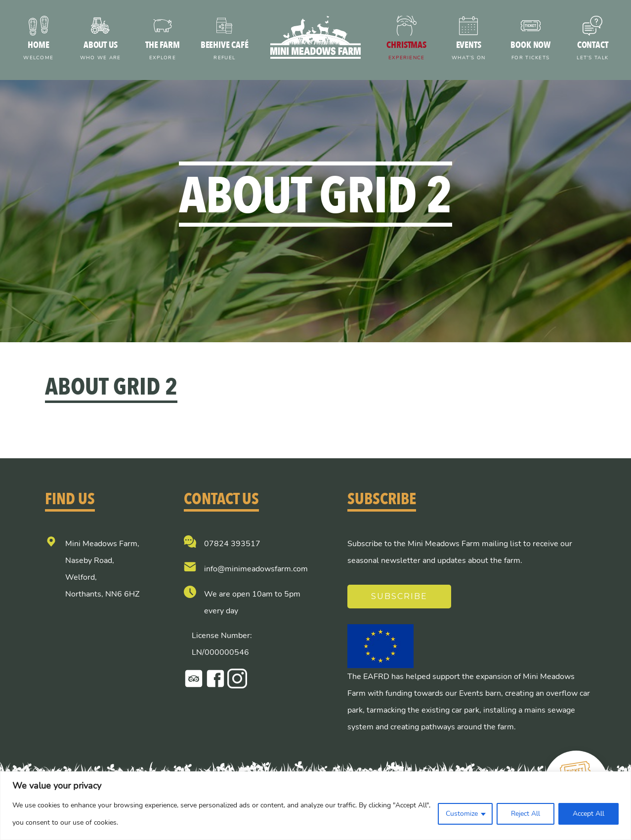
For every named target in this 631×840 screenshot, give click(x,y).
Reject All (526, 814)
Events (468, 52)
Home (39, 52)
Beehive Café (225, 52)
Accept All (589, 814)
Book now (531, 52)
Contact (592, 52)
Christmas (407, 52)
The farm (163, 52)
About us (101, 52)
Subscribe (400, 596)
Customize (462, 814)
